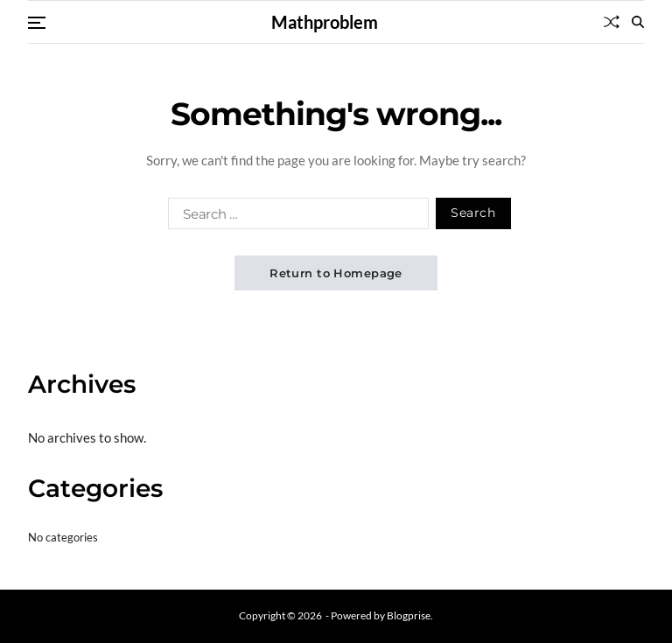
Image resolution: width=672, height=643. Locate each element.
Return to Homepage (336, 273)
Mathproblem (325, 22)
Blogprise (409, 615)
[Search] (638, 22)
